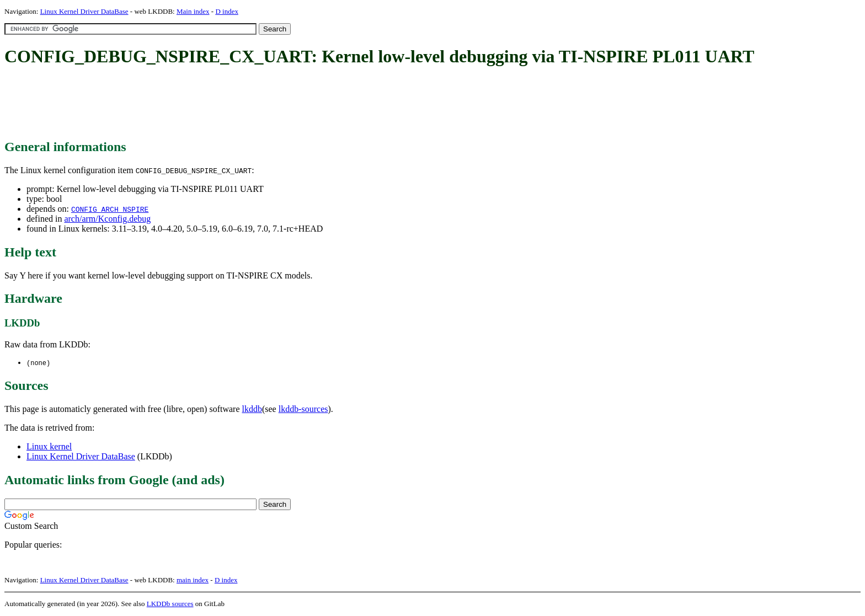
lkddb (252, 409)
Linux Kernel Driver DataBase (84, 11)
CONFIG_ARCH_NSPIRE (110, 209)
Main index (193, 11)
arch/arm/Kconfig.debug (107, 219)
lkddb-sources (303, 409)
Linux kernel (49, 447)
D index (227, 11)
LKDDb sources (170, 604)
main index (193, 580)
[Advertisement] (205, 104)
